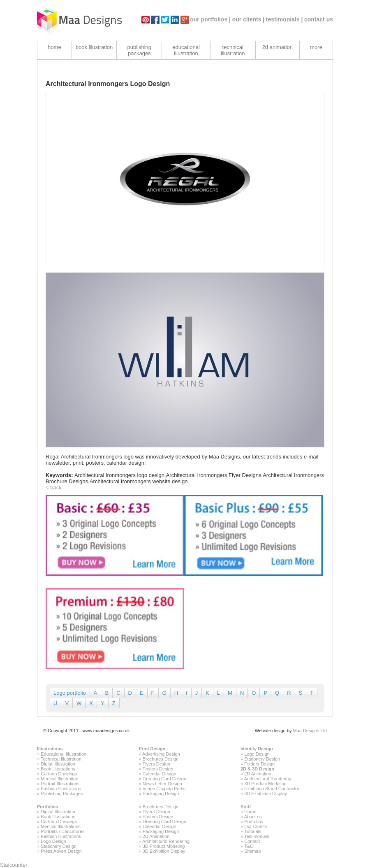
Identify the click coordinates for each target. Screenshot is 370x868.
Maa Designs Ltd (310, 731)
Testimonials (257, 836)
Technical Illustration (61, 759)
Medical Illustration (59, 779)
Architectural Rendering (268, 779)
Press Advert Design (61, 851)
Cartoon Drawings (59, 774)
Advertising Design (161, 754)
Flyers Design (156, 764)
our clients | (249, 19)
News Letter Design (162, 784)
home (54, 47)
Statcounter (14, 865)
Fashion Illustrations (61, 789)
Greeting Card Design (164, 779)
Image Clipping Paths (164, 789)
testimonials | (284, 19)
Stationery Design (262, 759)
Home (250, 812)
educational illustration (186, 50)
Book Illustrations (58, 769)
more (316, 47)
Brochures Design (161, 759)
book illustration (94, 47)
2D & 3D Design (257, 769)
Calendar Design (160, 774)
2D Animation (258, 774)
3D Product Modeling (265, 784)
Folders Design (259, 764)
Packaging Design (161, 794)
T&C (249, 846)
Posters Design (158, 769)
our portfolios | (210, 19)
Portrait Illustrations (60, 784)
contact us (319, 19)
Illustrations (50, 749)
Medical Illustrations (61, 826)
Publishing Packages (62, 794)
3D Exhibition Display (266, 794)
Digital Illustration (58, 764)
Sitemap (252, 851)
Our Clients (256, 826)
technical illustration (233, 50)
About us (253, 817)
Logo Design (257, 754)
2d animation (277, 47)
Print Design (152, 749)
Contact (252, 841)
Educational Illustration (64, 754)
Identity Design (257, 749)
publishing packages (140, 50)
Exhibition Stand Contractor (272, 789)
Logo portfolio (70, 693)
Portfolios (47, 807)
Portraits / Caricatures (62, 831)
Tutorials (253, 831)
